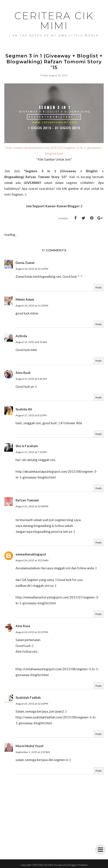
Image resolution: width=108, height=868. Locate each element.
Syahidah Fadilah (28, 697)
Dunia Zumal (25, 263)
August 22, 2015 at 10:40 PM (32, 506)
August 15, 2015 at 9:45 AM (31, 379)
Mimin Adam (25, 299)
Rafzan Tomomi (27, 500)
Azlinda (21, 336)
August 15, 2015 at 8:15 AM (31, 342)
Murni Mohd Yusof (30, 746)
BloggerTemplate (78, 865)
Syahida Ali (24, 409)
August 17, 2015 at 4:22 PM (31, 415)
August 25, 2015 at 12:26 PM (32, 704)
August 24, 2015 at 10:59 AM (32, 560)
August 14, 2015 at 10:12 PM (32, 269)
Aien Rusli (23, 373)
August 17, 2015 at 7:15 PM (31, 452)
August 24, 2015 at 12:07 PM (32, 632)
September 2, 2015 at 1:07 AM (33, 752)
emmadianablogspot (31, 554)
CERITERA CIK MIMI (54, 21)
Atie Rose (23, 626)
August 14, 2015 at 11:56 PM (32, 306)
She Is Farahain (27, 446)
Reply (99, 287)
